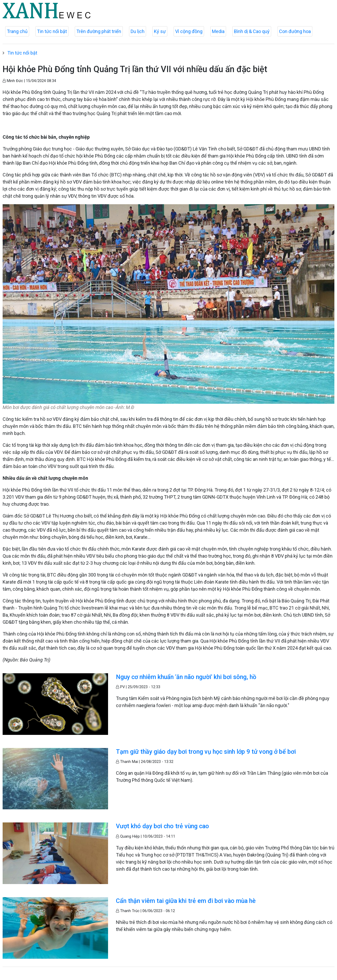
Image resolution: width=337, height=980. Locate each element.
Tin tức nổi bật (52, 31)
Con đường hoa (295, 31)
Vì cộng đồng (189, 31)
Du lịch (138, 31)
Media (218, 31)
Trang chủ (17, 31)
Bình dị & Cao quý (252, 31)
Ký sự (160, 31)
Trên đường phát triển (99, 31)
